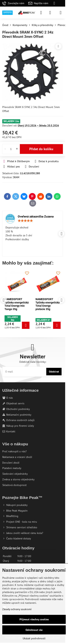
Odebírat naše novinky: (33, 362)
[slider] (25, 221)
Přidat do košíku (41, 149)
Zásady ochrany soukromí (17, 609)
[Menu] (61, 13)
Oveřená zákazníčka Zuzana (36, 216)
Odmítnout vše (34, 630)
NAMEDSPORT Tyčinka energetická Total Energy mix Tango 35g (48, 304)
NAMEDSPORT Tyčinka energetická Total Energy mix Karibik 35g (17, 304)
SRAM (16, 177)
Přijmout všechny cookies (34, 619)
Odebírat (54, 372)
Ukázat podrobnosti (34, 638)
